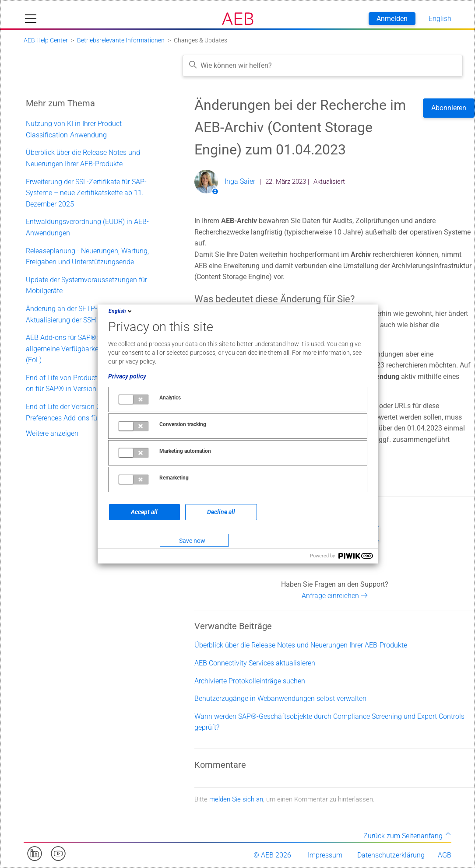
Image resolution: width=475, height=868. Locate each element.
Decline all (221, 512)
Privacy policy (127, 376)
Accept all (144, 512)
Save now (192, 541)
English (121, 311)
